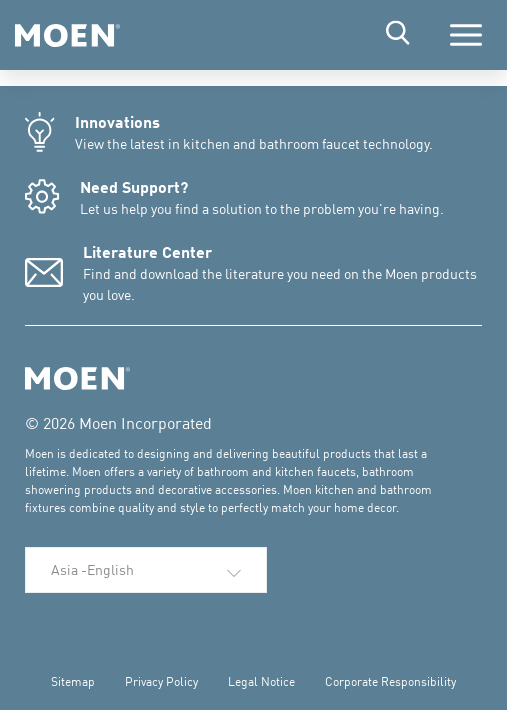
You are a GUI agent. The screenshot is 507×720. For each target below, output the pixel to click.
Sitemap (73, 681)
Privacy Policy (161, 681)
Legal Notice (261, 681)
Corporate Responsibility (390, 681)
